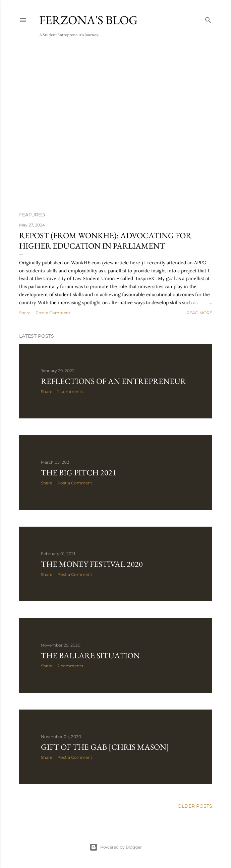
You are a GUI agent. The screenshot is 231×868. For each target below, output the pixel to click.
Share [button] (25, 313)
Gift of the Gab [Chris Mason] (105, 747)
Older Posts (195, 806)
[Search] (208, 19)
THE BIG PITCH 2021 (79, 473)
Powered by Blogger (116, 847)
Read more (199, 313)
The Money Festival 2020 (92, 564)
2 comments (70, 391)
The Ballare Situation (90, 655)
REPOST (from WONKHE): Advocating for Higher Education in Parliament (105, 241)
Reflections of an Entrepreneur (113, 381)
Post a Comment (53, 313)
